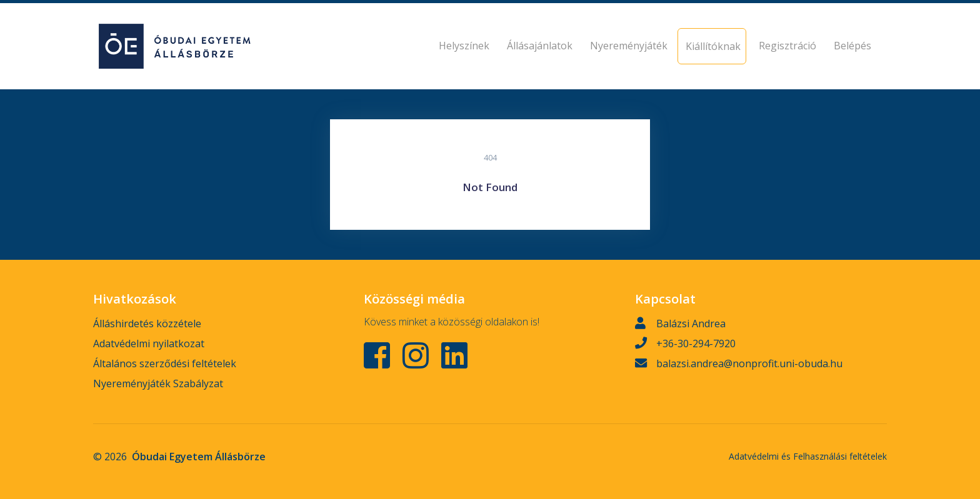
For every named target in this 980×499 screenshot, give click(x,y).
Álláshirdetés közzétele (147, 324)
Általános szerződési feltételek (165, 363)
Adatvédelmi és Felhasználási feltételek (808, 456)
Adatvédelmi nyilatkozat (149, 343)
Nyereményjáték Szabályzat (158, 383)
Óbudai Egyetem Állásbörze (199, 457)
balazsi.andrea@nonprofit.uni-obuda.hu (749, 363)
